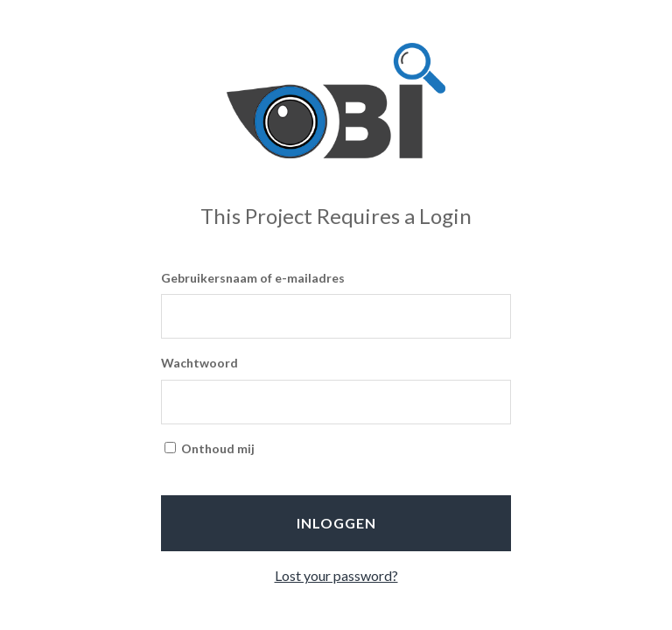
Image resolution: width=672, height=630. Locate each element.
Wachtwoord (199, 363)
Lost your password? (336, 575)
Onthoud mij (210, 448)
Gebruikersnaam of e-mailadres (253, 278)
